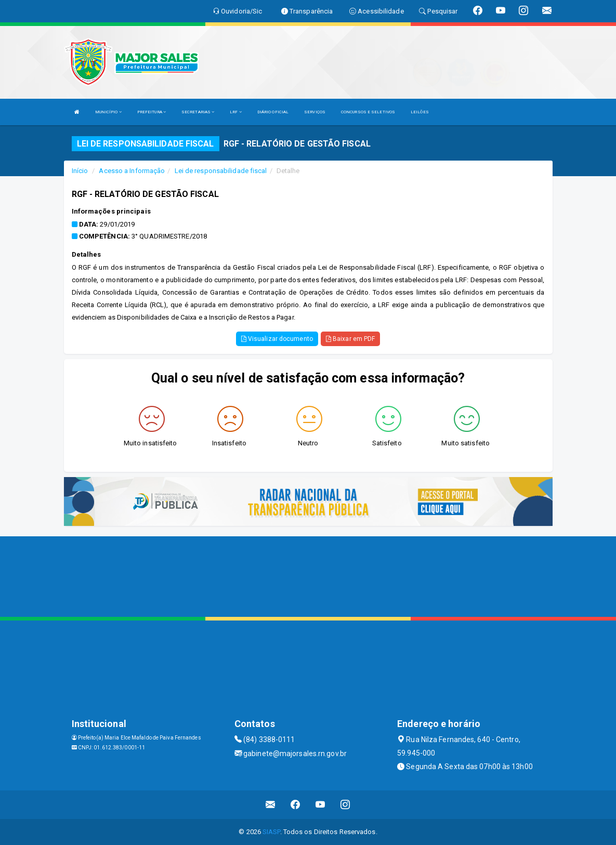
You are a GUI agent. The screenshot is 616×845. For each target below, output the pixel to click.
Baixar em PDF (351, 339)
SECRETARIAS (198, 112)
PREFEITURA (152, 112)
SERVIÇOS (315, 112)
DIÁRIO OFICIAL (273, 112)
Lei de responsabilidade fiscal (221, 171)
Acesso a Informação (132, 171)
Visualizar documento (277, 339)
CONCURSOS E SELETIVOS (368, 112)
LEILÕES (420, 112)
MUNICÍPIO (108, 112)
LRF (236, 112)
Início (80, 171)
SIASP (271, 832)
